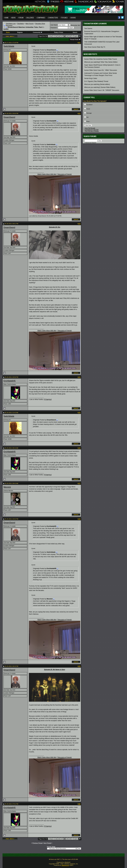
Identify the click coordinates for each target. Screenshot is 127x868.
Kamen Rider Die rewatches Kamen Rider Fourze (101, 59)
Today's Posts (58, 32)
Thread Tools (74, 40)
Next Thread (47, 843)
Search (75, 32)
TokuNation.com (11, 24)
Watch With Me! (47, 174)
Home (7, 18)
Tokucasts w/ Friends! (65, 174)
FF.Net (46, 399)
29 (67, 36)
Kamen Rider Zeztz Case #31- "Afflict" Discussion (101, 70)
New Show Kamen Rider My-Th (95, 47)
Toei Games (88, 28)
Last (76, 36)
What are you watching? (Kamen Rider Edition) (100, 87)
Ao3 (50, 399)
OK (88, 117)
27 (62, 36)
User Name (54, 25)
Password (54, 28)
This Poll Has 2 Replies (92, 131)
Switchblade (9, 46)
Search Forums (90, 136)
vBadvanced (65, 865)
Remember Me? (75, 25)
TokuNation (21, 24)
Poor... (89, 122)
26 (59, 36)
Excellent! (90, 105)
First (50, 36)
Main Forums (30, 24)
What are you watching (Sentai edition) (97, 84)
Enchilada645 (9, 381)
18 (56, 36)
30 (70, 36)
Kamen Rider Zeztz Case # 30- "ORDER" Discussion (102, 90)
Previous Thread (38, 843)
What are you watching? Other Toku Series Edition (101, 62)
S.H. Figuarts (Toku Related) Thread (96, 81)
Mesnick (7, 487)
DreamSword (9, 117)
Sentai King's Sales (91, 78)
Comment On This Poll (92, 130)
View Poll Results (90, 128)
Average (89, 113)
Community (38, 32)
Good (88, 109)
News (14, 18)
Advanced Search (91, 143)
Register (20, 32)
